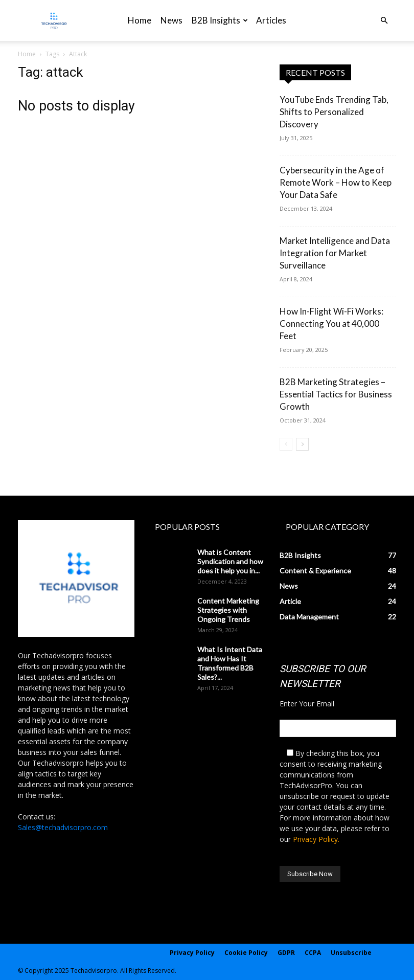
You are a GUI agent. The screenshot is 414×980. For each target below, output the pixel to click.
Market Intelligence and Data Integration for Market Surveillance (335, 253)
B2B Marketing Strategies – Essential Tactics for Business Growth (336, 394)
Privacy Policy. (316, 839)
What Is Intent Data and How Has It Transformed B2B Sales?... (230, 663)
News (171, 20)
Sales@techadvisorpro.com (63, 827)
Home (140, 20)
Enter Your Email (307, 704)
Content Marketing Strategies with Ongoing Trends (228, 610)
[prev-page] (286, 444)
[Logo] (54, 21)
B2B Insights (220, 20)
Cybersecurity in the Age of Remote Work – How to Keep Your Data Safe (336, 182)
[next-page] (302, 444)
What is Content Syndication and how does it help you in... (230, 561)
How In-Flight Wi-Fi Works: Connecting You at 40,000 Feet (331, 324)
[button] (384, 21)
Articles (271, 20)
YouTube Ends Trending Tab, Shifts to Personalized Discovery (334, 112)
